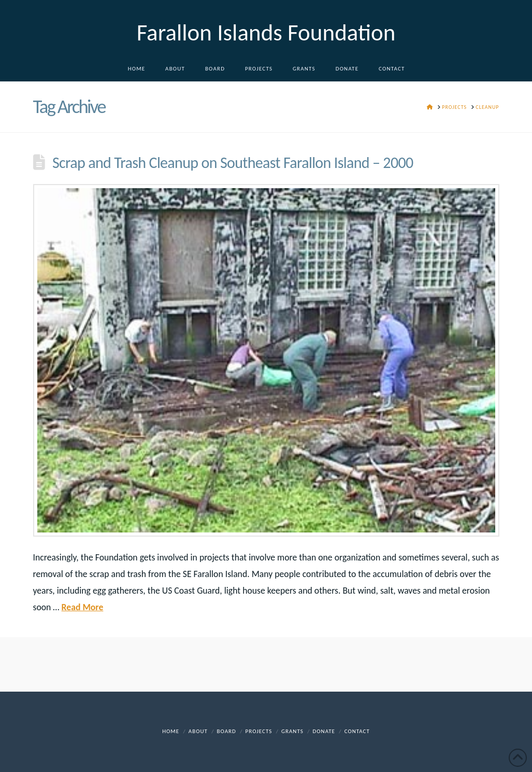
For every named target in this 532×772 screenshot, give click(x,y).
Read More (83, 607)
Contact (357, 731)
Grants (292, 731)
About (198, 731)
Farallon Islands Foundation (266, 32)
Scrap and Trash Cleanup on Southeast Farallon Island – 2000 (233, 163)
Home (171, 731)
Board (227, 731)
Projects (259, 731)
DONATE (324, 731)
